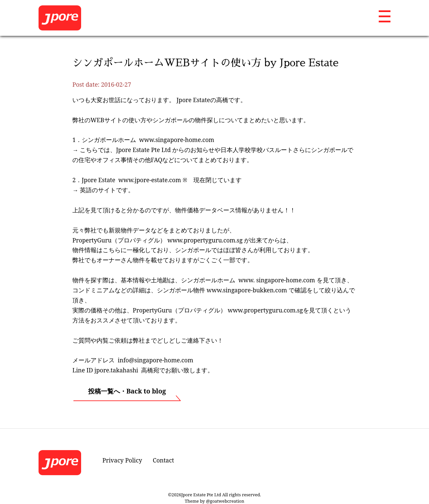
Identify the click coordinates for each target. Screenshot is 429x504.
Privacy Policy (122, 460)
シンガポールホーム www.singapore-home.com (148, 140)
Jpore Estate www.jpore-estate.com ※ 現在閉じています (162, 180)
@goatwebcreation (225, 501)
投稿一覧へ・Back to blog (127, 391)
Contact (163, 460)
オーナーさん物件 (121, 260)
